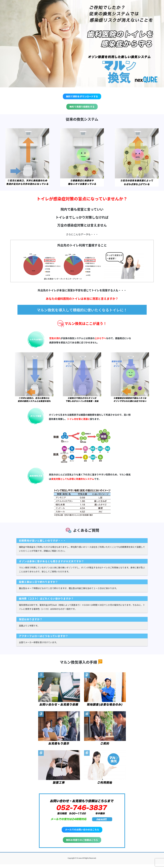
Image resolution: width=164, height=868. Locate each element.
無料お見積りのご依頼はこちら (82, 843)
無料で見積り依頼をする (82, 108)
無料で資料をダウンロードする (82, 97)
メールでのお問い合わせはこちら (82, 832)
